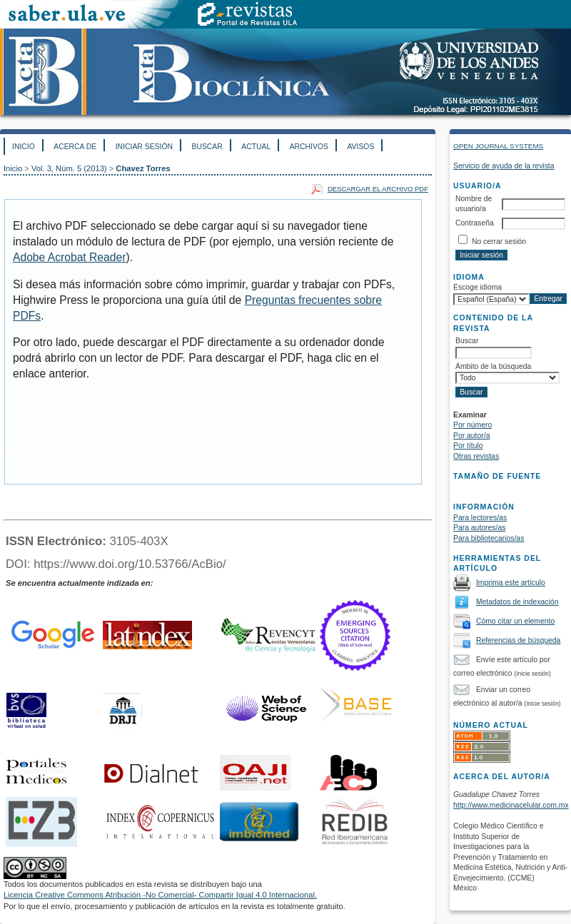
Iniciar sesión (144, 147)
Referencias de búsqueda (518, 640)
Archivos (309, 147)
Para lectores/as (480, 518)
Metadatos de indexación (517, 602)
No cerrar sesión (499, 242)
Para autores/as (479, 528)
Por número (473, 425)
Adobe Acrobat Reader (69, 257)
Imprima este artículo (511, 583)
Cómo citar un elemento (515, 621)
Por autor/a (471, 436)
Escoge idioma (477, 287)
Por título (468, 446)
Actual (256, 147)
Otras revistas (476, 456)
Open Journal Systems (498, 146)
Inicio (24, 147)
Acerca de (75, 147)
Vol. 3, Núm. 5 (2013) (69, 168)
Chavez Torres (143, 168)
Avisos (360, 147)
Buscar (207, 147)
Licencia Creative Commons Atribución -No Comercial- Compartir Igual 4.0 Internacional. (160, 895)
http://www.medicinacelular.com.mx (511, 805)
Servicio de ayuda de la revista (504, 166)
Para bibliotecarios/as (489, 538)
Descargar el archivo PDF (378, 189)
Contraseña (475, 223)
